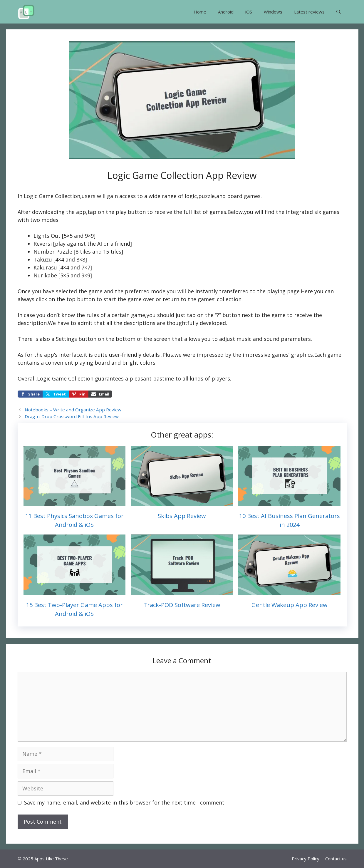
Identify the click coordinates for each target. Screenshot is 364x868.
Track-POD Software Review (182, 605)
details (151, 355)
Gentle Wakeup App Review (290, 605)
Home (200, 12)
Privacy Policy (306, 859)
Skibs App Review (182, 516)
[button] (339, 12)
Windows (273, 12)
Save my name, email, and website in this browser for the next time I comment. (125, 802)
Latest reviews (309, 12)
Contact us (336, 859)
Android (226, 12)
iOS (249, 12)
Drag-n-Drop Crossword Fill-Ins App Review (72, 416)
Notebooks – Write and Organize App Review (73, 410)
